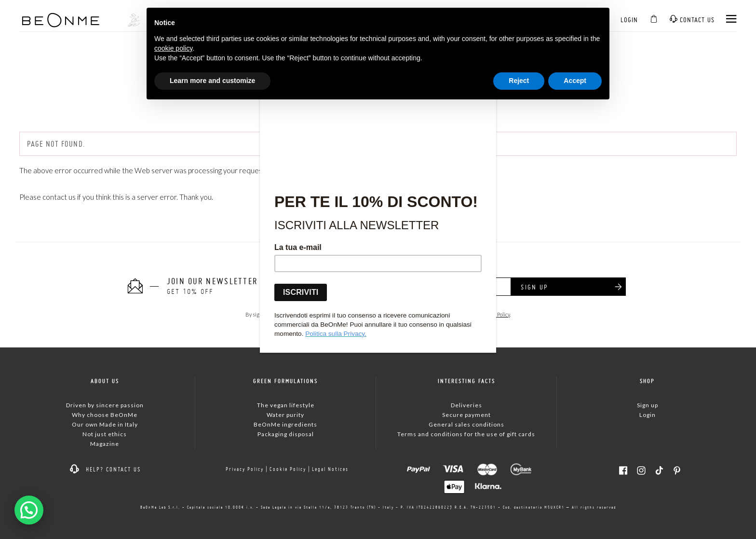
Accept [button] (575, 81)
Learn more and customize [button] (212, 81)
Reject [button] (519, 81)
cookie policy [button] (173, 48)
